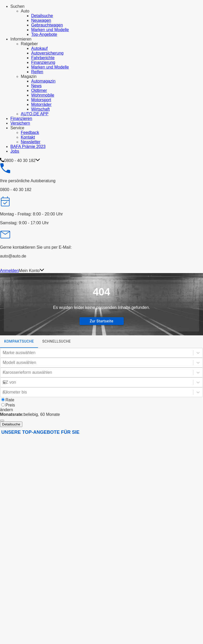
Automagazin (43, 81)
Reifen (37, 72)
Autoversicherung (47, 53)
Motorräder (41, 104)
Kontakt (28, 137)
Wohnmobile (43, 95)
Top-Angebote (44, 34)
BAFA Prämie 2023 (28, 147)
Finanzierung (43, 62)
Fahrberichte (43, 58)
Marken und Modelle (50, 30)
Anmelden (9, 271)
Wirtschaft (40, 109)
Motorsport (41, 100)
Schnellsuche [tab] (56, 341)
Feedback (30, 133)
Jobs (15, 151)
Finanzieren (21, 118)
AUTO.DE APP (35, 114)
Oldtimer (39, 90)
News (36, 86)
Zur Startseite (102, 321)
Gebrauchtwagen (47, 25)
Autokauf (39, 48)
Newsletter (31, 142)
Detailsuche (42, 16)
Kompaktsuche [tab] (19, 344)
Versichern (20, 123)
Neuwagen (41, 20)
